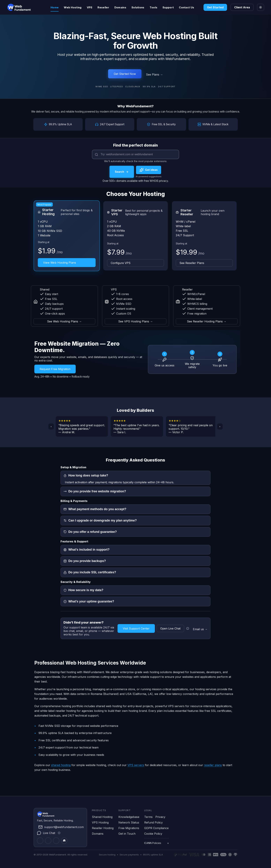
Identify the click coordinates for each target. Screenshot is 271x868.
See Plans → (154, 74)
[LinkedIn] (48, 840)
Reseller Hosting (103, 828)
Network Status (129, 822)
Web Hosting (73, 7)
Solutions (138, 7)
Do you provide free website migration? (95, 491)
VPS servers (136, 765)
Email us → (200, 629)
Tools (154, 7)
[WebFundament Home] (26, 7)
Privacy (160, 817)
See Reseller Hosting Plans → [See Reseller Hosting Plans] (207, 321)
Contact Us (187, 7)
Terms (148, 817)
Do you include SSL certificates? (90, 572)
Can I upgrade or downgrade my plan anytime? (100, 520)
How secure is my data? (83, 590)
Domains (120, 7)
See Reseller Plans (192, 263)
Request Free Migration (55, 369)
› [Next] (220, 426)
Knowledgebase (129, 817)
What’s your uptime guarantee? (89, 601)
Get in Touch (127, 833)
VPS (90, 7)
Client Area (242, 7)
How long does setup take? (86, 475)
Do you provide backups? (85, 561)
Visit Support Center (136, 628)
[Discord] (64, 840)
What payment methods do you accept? (95, 509)
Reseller (103, 7)
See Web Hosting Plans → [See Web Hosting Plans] (64, 321)
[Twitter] (40, 840)
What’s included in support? (86, 549)
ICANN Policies (153, 843)
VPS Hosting (100, 822)
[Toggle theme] (261, 7)
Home (55, 7)
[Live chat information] (188, 628)
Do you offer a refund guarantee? (90, 532)
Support (168, 7)
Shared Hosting (102, 817)
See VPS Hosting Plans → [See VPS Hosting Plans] (135, 321)
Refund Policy (153, 822)
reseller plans (213, 765)
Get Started (215, 7)
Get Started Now (125, 74)
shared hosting (61, 765)
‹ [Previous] (51, 426)
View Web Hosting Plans (60, 262)
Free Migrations (129, 828)
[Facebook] (56, 840)
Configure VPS (121, 263)
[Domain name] (135, 154)
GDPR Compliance (156, 828)
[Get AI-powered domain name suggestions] (149, 170)
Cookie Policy (153, 833)
